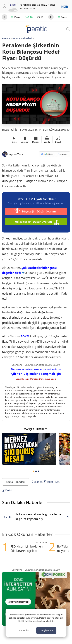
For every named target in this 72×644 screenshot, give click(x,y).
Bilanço (37, 482)
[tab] (33, 471)
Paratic (6, 38)
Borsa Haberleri (23, 38)
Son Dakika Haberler (23, 502)
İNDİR (64, 7)
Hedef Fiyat (51, 482)
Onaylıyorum (46, 630)
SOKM (25, 336)
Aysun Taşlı (16, 154)
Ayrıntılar (24, 630)
